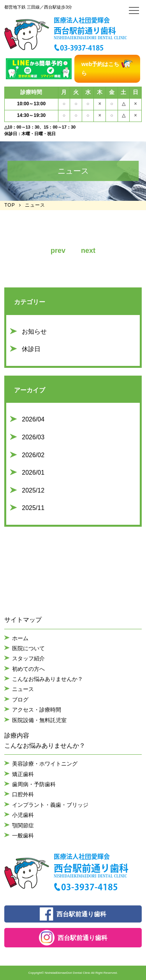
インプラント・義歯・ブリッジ (50, 805)
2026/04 (33, 419)
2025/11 (33, 508)
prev (58, 251)
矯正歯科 (23, 774)
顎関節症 (23, 825)
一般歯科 (23, 836)
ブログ (20, 700)
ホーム (20, 638)
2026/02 (33, 455)
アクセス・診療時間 (37, 710)
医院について (28, 648)
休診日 (31, 349)
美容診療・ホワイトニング (45, 764)
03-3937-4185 (82, 48)
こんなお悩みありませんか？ (47, 679)
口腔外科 (23, 794)
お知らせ (34, 332)
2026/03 (33, 437)
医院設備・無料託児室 (39, 720)
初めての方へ (28, 669)
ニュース (23, 689)
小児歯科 (23, 815)
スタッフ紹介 (28, 658)
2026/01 (33, 473)
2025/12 (33, 490)
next (88, 251)
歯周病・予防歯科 (34, 784)
